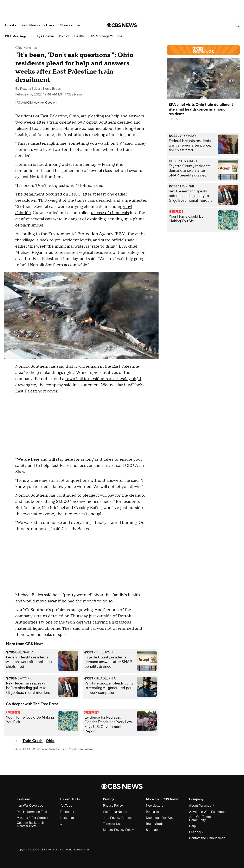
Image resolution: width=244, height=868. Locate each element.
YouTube (66, 806)
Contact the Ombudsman (207, 838)
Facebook (67, 812)
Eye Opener (46, 36)
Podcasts (152, 812)
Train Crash (33, 741)
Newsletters (155, 806)
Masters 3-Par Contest (33, 818)
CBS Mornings (16, 36)
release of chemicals (110, 213)
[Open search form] (237, 25)
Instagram (67, 818)
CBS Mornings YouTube (106, 36)
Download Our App (160, 818)
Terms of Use (112, 824)
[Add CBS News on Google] (36, 103)
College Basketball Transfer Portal (30, 824)
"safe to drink (103, 246)
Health (79, 36)
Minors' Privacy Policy (118, 830)
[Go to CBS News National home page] (122, 25)
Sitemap (152, 830)
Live (50, 25)
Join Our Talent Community (200, 818)
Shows (66, 25)
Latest (11, 25)
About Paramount (202, 806)
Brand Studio (155, 824)
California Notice (115, 812)
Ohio (50, 741)
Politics (64, 36)
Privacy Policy (113, 806)
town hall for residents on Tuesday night (103, 379)
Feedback (196, 832)
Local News (30, 25)
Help (192, 826)
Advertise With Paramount (208, 812)
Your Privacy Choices (118, 818)
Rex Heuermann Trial (32, 812)
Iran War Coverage (30, 806)
